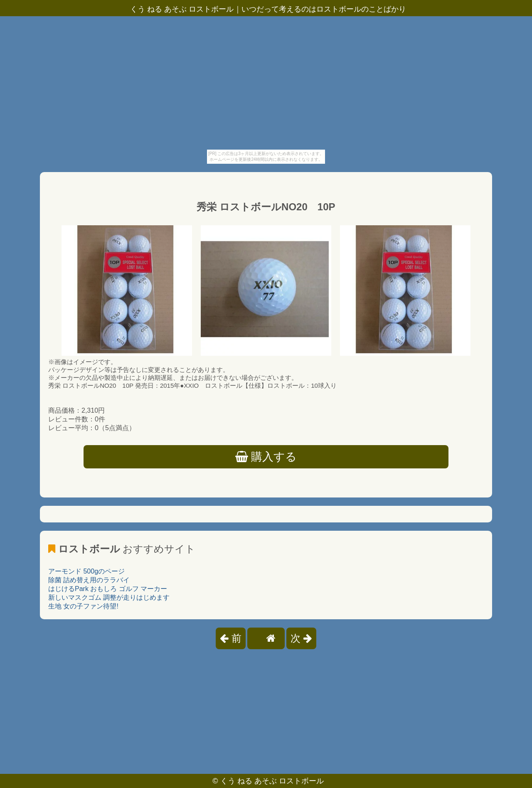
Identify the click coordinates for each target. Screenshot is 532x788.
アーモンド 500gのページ (86, 571)
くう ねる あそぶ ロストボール (272, 781)
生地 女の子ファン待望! (83, 606)
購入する (266, 457)
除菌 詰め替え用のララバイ (89, 580)
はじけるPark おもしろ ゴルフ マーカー (108, 589)
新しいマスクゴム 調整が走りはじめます (109, 597)
